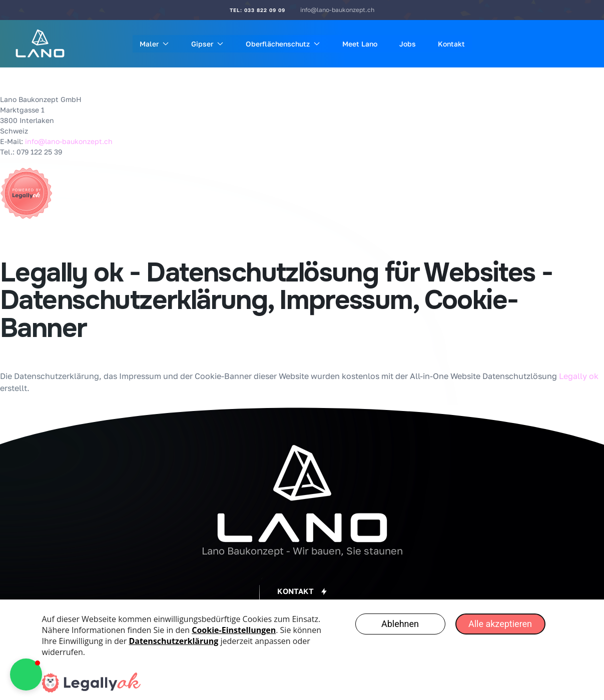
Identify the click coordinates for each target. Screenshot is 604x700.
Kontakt (451, 44)
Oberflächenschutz (283, 44)
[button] (302, 591)
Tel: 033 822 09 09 (257, 10)
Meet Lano (360, 44)
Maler (154, 44)
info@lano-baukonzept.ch (337, 10)
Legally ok (579, 376)
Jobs (408, 44)
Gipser (207, 44)
